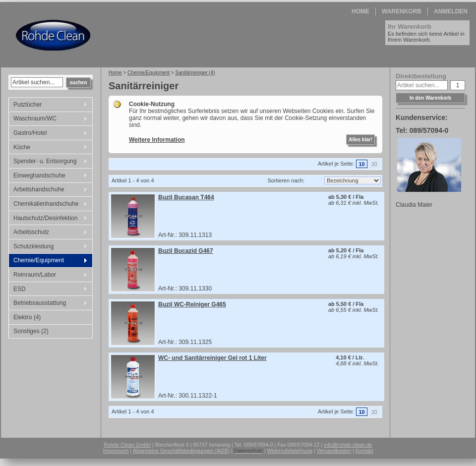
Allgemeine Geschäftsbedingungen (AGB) (181, 451)
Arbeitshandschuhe (48, 190)
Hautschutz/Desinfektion (48, 219)
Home (360, 11)
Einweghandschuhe (48, 176)
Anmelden (451, 11)
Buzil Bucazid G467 (186, 251)
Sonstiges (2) (31, 331)
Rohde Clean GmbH (127, 445)
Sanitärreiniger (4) (195, 73)
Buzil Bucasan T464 (186, 197)
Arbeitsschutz (48, 233)
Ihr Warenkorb (410, 27)
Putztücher (48, 106)
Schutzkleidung (48, 247)
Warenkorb (402, 11)
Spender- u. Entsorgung (48, 162)
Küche (48, 148)
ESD (48, 290)
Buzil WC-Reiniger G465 (192, 304)
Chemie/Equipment (48, 261)
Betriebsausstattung (48, 304)
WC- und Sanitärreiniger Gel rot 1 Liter (212, 358)
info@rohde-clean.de (348, 445)
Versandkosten (334, 451)
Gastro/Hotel (48, 134)
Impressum (116, 451)
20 (374, 164)
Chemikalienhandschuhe (48, 205)
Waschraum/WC (48, 119)
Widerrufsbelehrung (290, 451)
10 (361, 164)
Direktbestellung (421, 76)
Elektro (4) (27, 317)
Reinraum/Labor (48, 276)
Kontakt (364, 451)
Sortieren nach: (286, 180)
